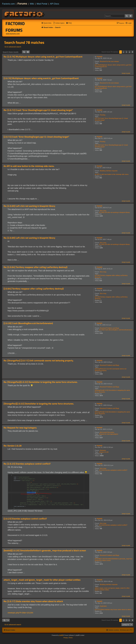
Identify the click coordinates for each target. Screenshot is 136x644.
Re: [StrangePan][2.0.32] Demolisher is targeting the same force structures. (41, 382)
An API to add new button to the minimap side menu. (112, 174)
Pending (103, 115)
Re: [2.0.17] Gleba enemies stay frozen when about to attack (33, 601)
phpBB (61, 635)
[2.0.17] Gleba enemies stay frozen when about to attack (113, 610)
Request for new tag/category (109, 434)
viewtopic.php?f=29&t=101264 (20, 613)
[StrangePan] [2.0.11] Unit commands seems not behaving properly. (111, 370)
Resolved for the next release (109, 61)
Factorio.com (8, 4)
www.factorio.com (13, 34)
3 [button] (127, 52)
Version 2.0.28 (104, 452)
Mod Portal (42, 4)
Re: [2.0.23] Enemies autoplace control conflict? (27, 464)
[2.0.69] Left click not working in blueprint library (114, 212)
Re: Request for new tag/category (20, 428)
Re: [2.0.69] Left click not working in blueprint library (29, 206)
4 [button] (130, 52)
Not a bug (103, 211)
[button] (133, 52)
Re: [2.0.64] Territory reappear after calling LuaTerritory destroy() (35, 267)
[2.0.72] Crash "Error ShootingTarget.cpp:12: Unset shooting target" (111, 119)
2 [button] (124, 52)
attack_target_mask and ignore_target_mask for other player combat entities (112, 589)
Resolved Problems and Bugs (110, 328)
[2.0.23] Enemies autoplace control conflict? (113, 470)
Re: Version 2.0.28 (13, 446)
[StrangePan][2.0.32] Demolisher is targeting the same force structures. (112, 391)
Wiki (32, 4)
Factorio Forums (15, 27)
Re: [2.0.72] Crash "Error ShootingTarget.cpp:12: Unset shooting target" (38, 110)
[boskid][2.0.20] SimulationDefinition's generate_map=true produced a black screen (114, 560)
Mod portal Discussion (107, 432)
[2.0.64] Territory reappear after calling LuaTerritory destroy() (111, 276)
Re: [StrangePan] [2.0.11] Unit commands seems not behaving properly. (39, 361)
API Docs (55, 4)
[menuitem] (59, 23)
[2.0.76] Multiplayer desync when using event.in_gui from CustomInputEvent (113, 66)
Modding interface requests (109, 171)
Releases (103, 450)
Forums (22, 4)
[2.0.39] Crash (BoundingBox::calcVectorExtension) (116, 330)
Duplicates (103, 606)
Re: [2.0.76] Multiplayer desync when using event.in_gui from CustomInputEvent (43, 57)
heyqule (100, 57)
